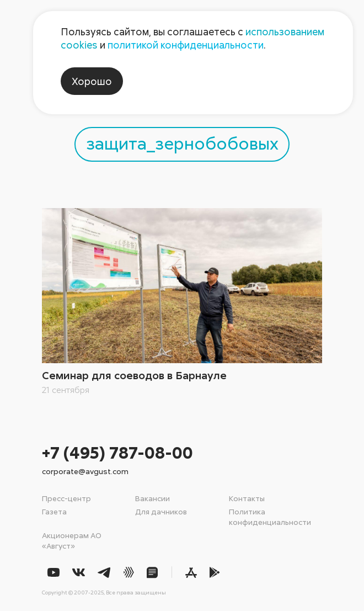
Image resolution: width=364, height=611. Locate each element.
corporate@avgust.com (85, 471)
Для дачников (161, 511)
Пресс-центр (66, 498)
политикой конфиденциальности (186, 45)
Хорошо (92, 81)
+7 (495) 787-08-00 (117, 452)
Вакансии (152, 498)
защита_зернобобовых (182, 143)
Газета (54, 511)
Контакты (247, 498)
